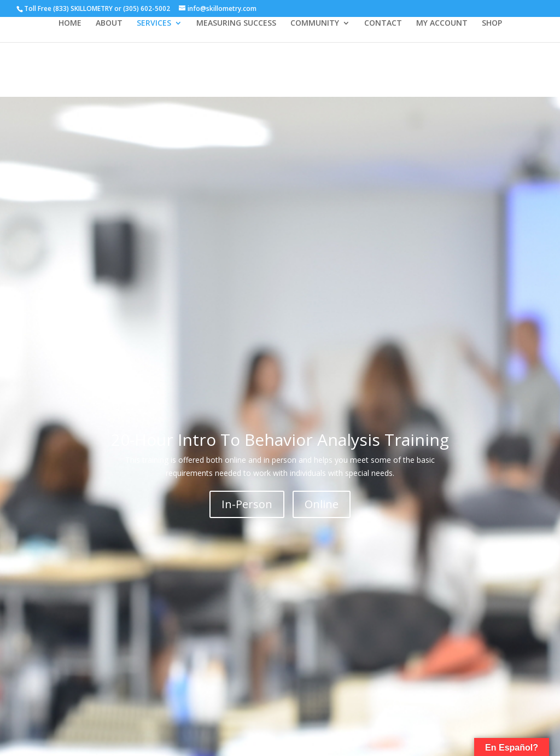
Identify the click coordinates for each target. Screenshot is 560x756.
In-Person (247, 504)
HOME (70, 24)
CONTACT (383, 24)
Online (322, 504)
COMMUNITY (315, 24)
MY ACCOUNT (442, 24)
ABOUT (109, 24)
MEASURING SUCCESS (236, 24)
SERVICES (154, 24)
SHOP (492, 24)
